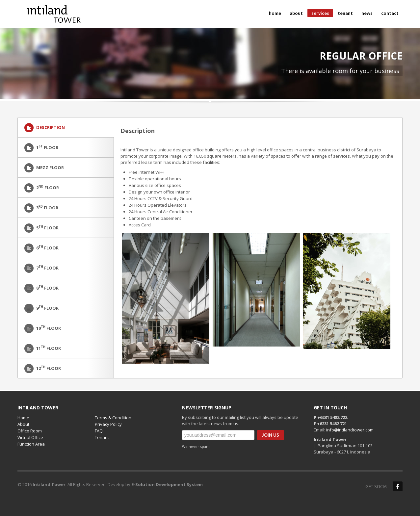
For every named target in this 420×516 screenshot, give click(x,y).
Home (23, 418)
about (296, 13)
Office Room (30, 431)
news (367, 13)
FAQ (99, 431)
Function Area (31, 444)
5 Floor (41, 228)
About (23, 424)
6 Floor (41, 248)
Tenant (102, 437)
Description (45, 128)
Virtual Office (30, 437)
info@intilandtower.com (350, 430)
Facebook (398, 486)
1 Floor (41, 148)
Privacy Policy (108, 424)
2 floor (42, 188)
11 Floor (43, 348)
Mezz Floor (44, 168)
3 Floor (41, 208)
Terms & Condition (113, 418)
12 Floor (43, 369)
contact (390, 13)
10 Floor (43, 328)
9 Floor (41, 308)
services (318, 14)
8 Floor (41, 288)
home (275, 13)
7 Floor (41, 268)
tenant (343, 13)
